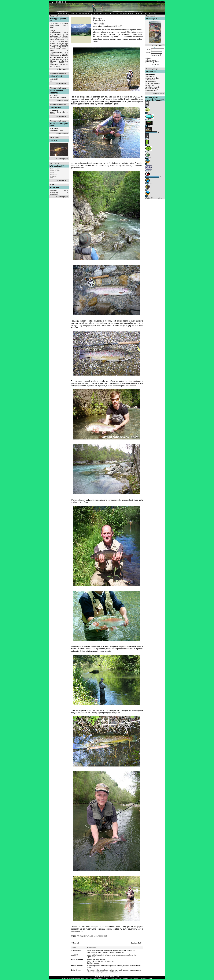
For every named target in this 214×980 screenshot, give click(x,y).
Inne (51, 178)
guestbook (128, 13)
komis (86, 13)
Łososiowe (53, 176)
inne (137, 13)
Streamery (53, 174)
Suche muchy (55, 169)
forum (79, 13)
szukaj (152, 13)
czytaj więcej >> (63, 69)
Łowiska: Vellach (100, 22)
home (61, 13)
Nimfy (52, 172)
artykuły (70, 13)
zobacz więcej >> (62, 84)
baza (118, 13)
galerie (95, 13)
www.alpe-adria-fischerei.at (96, 936)
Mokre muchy (55, 171)
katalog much (107, 13)
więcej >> (161, 198)
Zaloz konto (155, 64)
